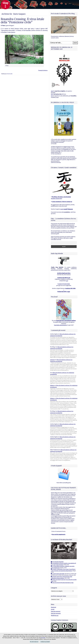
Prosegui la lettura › (43, 70)
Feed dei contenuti (56, 611)
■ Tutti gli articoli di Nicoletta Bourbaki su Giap (62, 583)
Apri (52, 91)
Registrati (54, 607)
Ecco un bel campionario (59, 534)
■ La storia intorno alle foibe (58, 574)
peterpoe (52, 360)
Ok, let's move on (34, 642)
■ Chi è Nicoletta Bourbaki (57, 562)
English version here (56, 199)
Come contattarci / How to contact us (62, 202)
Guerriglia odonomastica (60, 325)
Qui (52, 94)
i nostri (66, 209)
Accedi (53, 609)
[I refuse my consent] (77, 638)
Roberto (52, 385)
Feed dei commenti (56, 613)
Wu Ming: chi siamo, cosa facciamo (61, 197)
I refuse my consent (45, 642)
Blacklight (43, 638)
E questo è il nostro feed (64, 284)
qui (67, 281)
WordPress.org (55, 616)
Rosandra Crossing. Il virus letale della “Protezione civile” (22, 21)
